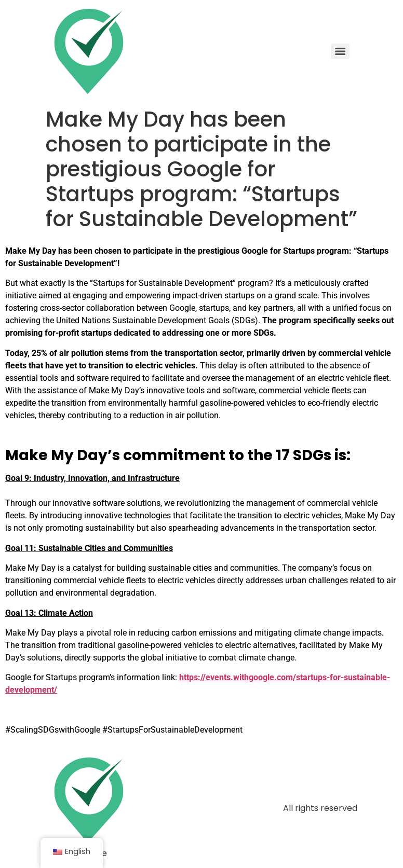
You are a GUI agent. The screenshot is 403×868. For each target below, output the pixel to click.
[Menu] (340, 51)
